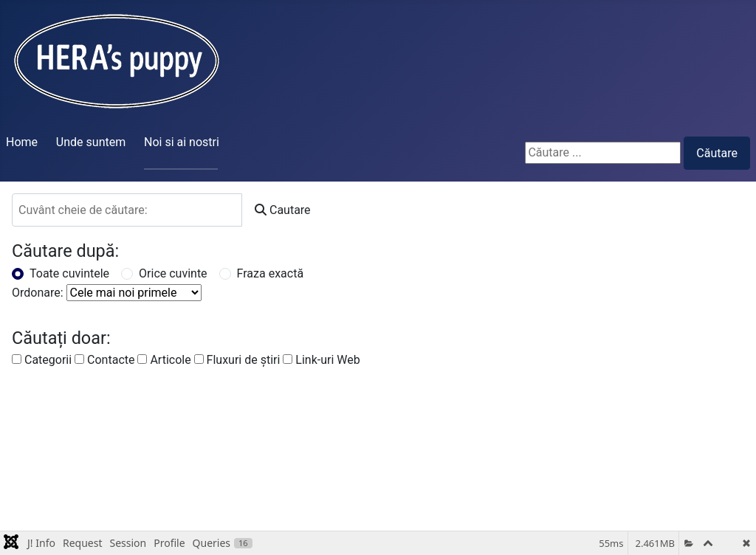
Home (22, 142)
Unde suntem (91, 142)
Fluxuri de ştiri (237, 360)
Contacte (104, 360)
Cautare (283, 210)
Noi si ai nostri (182, 142)
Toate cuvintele (69, 273)
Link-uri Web (321, 360)
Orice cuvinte (173, 273)
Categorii (42, 360)
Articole (164, 360)
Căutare (717, 153)
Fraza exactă (271, 273)
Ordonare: (38, 293)
